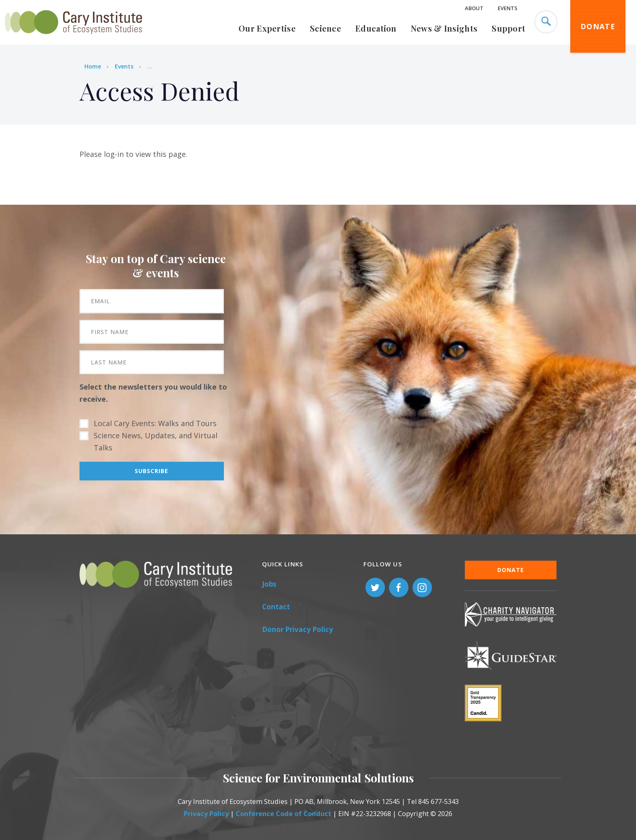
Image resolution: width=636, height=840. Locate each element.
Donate (598, 26)
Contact (276, 607)
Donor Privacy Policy (298, 629)
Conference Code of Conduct (284, 814)
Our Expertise (267, 28)
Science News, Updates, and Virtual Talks (156, 441)
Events (508, 8)
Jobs (269, 584)
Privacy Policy (206, 814)
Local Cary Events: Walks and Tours (155, 423)
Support (508, 28)
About (474, 8)
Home (93, 66)
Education (376, 28)
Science (326, 28)
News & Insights (444, 28)
